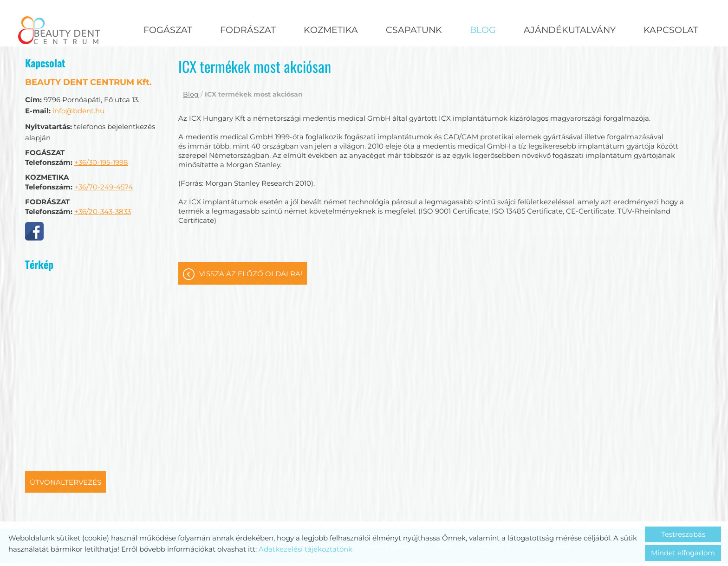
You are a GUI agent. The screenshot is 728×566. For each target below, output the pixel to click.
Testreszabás (683, 534)
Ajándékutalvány (570, 30)
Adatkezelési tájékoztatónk (305, 549)
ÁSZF (445, 502)
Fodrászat (248, 30)
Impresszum (487, 502)
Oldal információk (298, 502)
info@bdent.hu (78, 67)
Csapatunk (414, 30)
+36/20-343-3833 (103, 168)
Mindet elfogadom (683, 553)
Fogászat (168, 30)
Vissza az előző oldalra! (251, 230)
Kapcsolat (671, 30)
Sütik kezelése (545, 502)
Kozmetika (331, 30)
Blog (483, 30)
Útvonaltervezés (65, 439)
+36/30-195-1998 (101, 119)
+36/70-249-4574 (104, 143)
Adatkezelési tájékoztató (382, 502)
